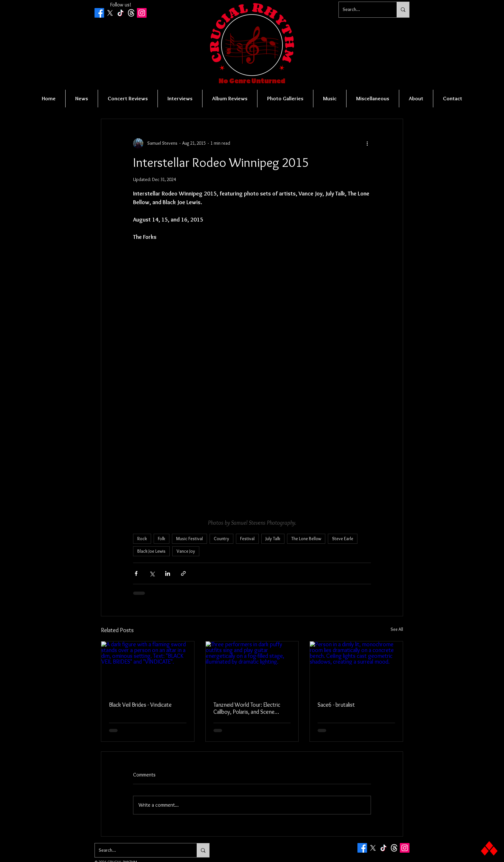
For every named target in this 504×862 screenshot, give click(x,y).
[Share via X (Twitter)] (152, 573)
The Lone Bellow (306, 539)
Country (221, 539)
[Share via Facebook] (136, 573)
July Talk (273, 539)
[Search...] (363, 10)
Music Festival (189, 539)
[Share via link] (183, 573)
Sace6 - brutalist (336, 705)
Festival (247, 539)
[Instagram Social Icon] (142, 13)
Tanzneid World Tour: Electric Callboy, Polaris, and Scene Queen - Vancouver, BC (247, 708)
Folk (162, 539)
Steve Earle (343, 539)
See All (397, 629)
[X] (110, 13)
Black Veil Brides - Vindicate (140, 705)
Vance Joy (186, 551)
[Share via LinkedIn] (168, 573)
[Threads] (131, 13)
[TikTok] (121, 13)
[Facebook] (99, 13)
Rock (142, 539)
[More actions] (367, 143)
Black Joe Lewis (151, 551)
